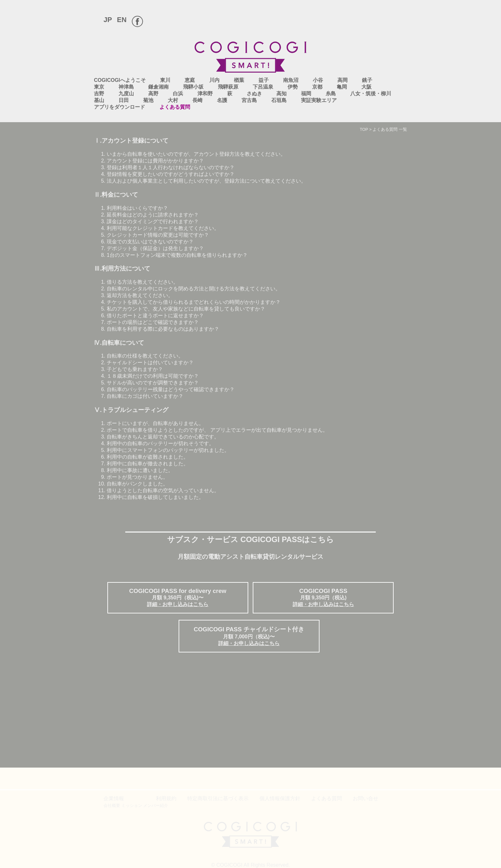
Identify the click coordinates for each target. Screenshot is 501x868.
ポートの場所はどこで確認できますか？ (153, 322)
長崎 (197, 100)
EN (122, 20)
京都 (317, 87)
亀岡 (342, 87)
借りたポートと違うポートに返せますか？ (155, 316)
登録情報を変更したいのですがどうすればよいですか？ (171, 174)
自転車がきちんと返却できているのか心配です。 (163, 437)
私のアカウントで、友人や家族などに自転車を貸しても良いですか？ (186, 309)
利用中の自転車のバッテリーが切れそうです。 (160, 443)
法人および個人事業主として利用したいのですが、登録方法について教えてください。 (206, 181)
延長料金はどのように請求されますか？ (153, 215)
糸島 (331, 94)
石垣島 (279, 100)
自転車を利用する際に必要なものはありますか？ (163, 329)
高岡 (343, 80)
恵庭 (190, 80)
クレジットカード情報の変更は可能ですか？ (158, 235)
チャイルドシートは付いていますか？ (150, 363)
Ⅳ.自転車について (119, 343)
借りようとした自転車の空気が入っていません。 (163, 490)
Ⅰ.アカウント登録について (131, 141)
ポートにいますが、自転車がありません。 (155, 423)
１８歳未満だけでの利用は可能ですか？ (153, 376)
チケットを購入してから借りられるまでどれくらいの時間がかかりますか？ (194, 302)
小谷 (318, 80)
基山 (99, 100)
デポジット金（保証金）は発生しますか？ (155, 248)
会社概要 (112, 805)
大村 (173, 100)
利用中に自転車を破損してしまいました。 (155, 497)
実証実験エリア (319, 100)
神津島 (126, 87)
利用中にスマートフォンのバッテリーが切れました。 (168, 450)
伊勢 (293, 87)
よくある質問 (175, 107)
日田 (124, 100)
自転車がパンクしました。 (137, 484)
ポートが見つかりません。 (137, 477)
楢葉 (239, 80)
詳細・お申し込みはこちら (178, 604)
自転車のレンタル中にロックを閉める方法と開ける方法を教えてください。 (194, 289)
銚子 (367, 80)
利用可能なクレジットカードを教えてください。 (163, 228)
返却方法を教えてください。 (140, 295)
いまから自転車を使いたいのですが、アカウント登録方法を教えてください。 (196, 154)
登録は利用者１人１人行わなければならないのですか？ (171, 167)
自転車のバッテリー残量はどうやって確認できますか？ (171, 389)
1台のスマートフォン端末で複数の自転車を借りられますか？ (177, 255)
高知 (281, 94)
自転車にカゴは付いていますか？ (145, 396)
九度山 (126, 94)
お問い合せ (366, 798)
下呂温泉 (263, 87)
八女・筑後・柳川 (371, 94)
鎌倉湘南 (158, 87)
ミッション (132, 805)
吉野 (99, 94)
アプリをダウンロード (119, 107)
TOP (364, 129)
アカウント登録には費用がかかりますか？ (155, 161)
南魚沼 (291, 80)
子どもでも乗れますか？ (135, 369)
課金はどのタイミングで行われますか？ (153, 221)
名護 (222, 100)
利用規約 (166, 798)
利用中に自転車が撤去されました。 (148, 464)
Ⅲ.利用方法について (122, 268)
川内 (214, 80)
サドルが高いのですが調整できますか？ (153, 383)
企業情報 (114, 798)
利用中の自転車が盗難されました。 (148, 457)
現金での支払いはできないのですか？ (150, 242)
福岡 (306, 94)
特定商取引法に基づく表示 (218, 798)
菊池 (148, 100)
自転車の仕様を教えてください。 (145, 356)
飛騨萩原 (228, 87)
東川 (165, 80)
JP (108, 20)
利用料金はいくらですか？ (137, 208)
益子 (264, 80)
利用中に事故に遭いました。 (140, 470)
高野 (153, 94)
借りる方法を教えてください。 (143, 282)
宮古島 (249, 100)
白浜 (178, 94)
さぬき (254, 94)
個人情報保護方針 (280, 798)
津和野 (205, 94)
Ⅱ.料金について (116, 195)
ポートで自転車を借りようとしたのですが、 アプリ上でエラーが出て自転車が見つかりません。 (217, 430)
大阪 (366, 87)
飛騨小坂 (193, 87)
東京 (99, 87)
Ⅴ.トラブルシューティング (131, 410)
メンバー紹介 (156, 805)
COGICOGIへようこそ (120, 80)
